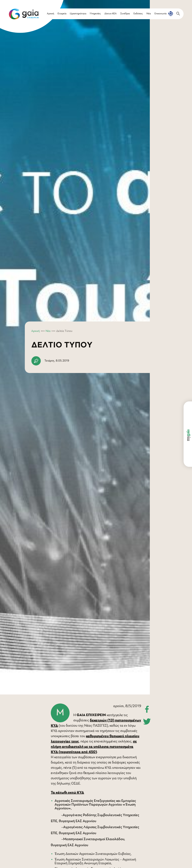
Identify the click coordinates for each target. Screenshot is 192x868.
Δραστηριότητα (78, 14)
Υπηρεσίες (95, 14)
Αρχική (50, 14)
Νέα (149, 14)
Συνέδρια (125, 14)
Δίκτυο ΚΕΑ (111, 14)
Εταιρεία (62, 14)
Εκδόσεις (138, 14)
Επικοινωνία (160, 14)
